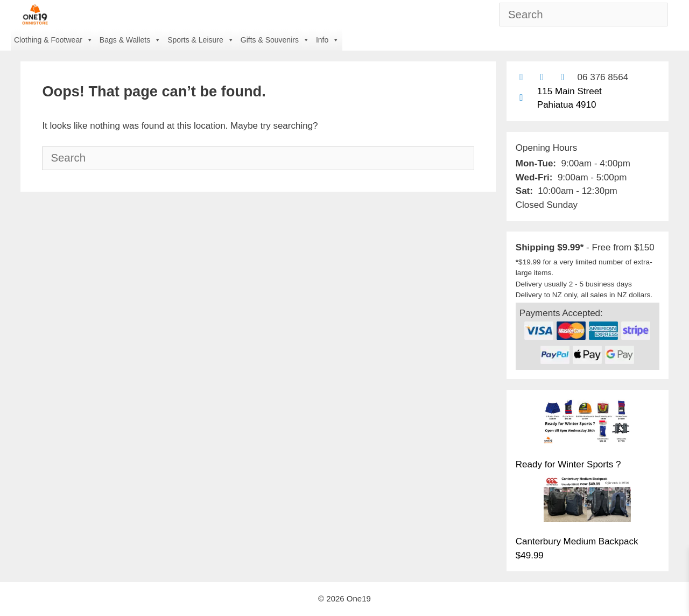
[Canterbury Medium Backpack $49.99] (587, 501)
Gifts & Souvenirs (275, 40)
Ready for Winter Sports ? (568, 464)
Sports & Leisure (201, 40)
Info (328, 40)
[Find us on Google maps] (521, 98)
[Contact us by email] (521, 77)
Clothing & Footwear (54, 40)
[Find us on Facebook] (542, 77)
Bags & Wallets (130, 40)
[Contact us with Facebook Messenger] (562, 77)
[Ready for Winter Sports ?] (587, 424)
